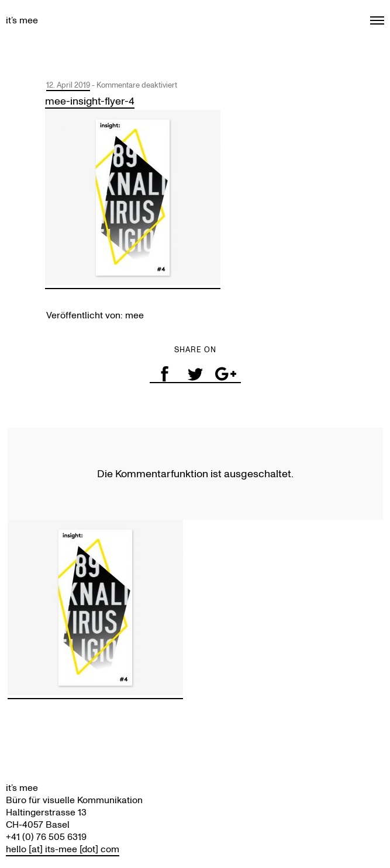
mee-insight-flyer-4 (90, 101)
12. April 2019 (68, 85)
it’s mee (22, 20)
